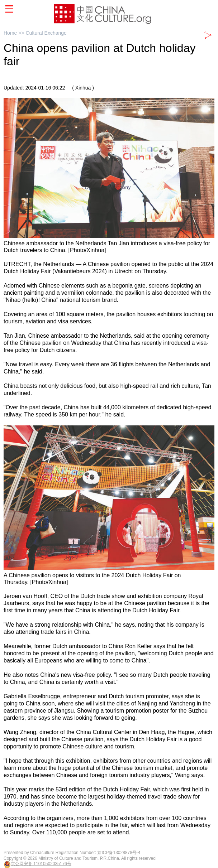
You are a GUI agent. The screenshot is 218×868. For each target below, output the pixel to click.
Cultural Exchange (46, 33)
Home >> (15, 33)
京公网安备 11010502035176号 (41, 864)
